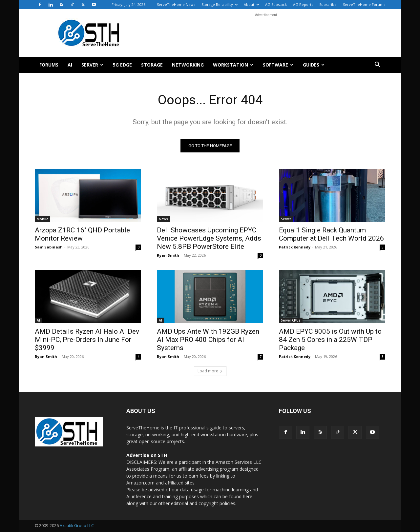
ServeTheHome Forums (364, 4)
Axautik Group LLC (77, 526)
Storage (152, 65)
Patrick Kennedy (295, 247)
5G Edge (122, 65)
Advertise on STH (147, 455)
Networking (188, 65)
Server (92, 65)
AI (70, 65)
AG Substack (276, 4)
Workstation (233, 65)
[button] (377, 65)
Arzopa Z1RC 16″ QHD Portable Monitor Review (82, 235)
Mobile (42, 219)
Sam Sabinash (49, 247)
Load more (210, 371)
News (163, 219)
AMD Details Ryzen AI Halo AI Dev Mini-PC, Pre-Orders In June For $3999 (87, 340)
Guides (314, 65)
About (251, 4)
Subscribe (328, 4)
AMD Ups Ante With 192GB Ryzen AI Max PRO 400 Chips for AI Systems (208, 340)
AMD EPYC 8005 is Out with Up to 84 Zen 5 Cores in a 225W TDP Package (330, 340)
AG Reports (303, 4)
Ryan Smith (168, 256)
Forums (49, 65)
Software (278, 65)
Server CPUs (291, 321)
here (248, 497)
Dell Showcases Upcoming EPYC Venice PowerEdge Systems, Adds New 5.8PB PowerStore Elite (209, 239)
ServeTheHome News (176, 4)
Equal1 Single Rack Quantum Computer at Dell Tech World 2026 (331, 235)
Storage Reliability (220, 4)
